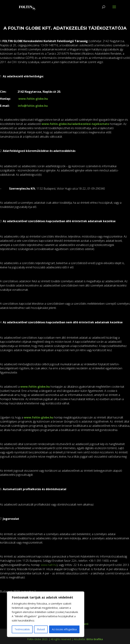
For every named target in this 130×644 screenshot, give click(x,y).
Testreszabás (22, 629)
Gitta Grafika (95, 639)
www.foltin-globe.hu (33, 99)
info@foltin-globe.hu (33, 106)
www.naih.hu (49, 565)
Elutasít (41, 629)
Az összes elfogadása (64, 629)
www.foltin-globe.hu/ (57, 124)
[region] (46, 614)
